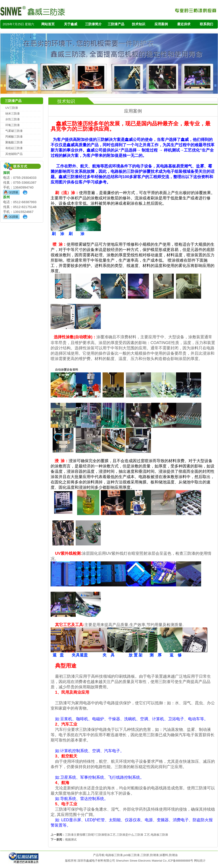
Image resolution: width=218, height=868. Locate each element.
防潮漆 (154, 855)
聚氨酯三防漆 (14, 142)
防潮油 (173, 855)
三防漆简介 (93, 24)
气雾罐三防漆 (14, 131)
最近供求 (184, 24)
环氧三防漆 (13, 125)
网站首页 (48, 24)
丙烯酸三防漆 (14, 137)
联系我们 (206, 24)
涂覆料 (164, 855)
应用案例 (161, 24)
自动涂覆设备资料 (67, 370)
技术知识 (139, 24)
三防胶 (145, 855)
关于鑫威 (71, 24)
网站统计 (200, 861)
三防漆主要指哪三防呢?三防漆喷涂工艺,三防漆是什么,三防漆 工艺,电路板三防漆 (117, 835)
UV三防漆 (12, 108)
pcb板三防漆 (132, 855)
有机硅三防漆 (14, 148)
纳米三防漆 (13, 114)
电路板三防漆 (114, 855)
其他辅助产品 (14, 154)
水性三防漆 (13, 119)
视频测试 (71, 840)
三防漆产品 (116, 24)
